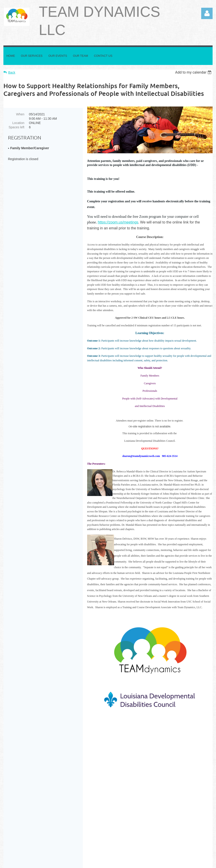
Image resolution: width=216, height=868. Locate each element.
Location (18, 123)
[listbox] (194, 72)
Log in (207, 13)
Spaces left (17, 127)
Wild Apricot (161, 862)
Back (12, 72)
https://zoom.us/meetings (118, 222)
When (20, 114)
